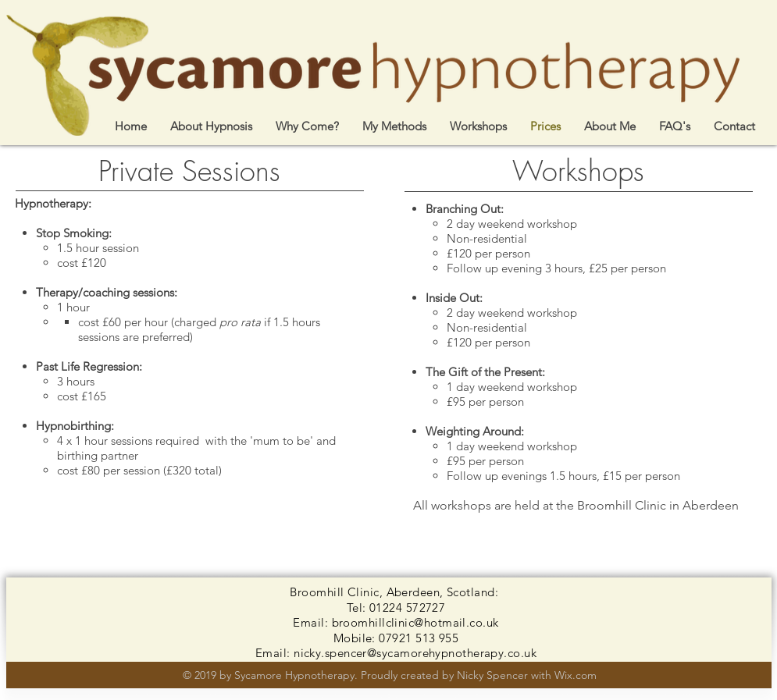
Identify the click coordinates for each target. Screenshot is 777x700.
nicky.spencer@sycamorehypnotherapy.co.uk (415, 653)
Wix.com (576, 675)
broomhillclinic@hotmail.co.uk (415, 622)
